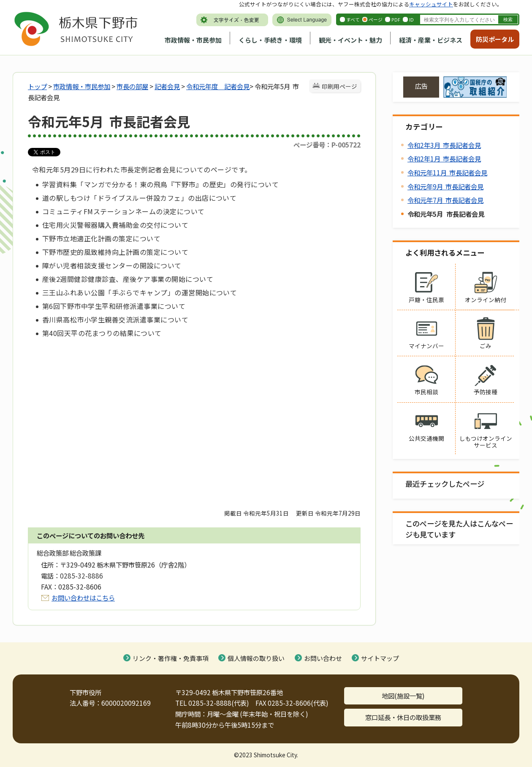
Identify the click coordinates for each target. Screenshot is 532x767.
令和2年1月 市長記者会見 (444, 158)
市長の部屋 (132, 86)
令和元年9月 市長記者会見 (445, 186)
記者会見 (167, 86)
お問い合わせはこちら (83, 598)
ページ (376, 19)
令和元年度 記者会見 (218, 86)
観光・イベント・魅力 (350, 40)
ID (411, 19)
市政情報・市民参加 (193, 40)
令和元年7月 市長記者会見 (445, 200)
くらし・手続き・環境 (270, 40)
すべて (353, 19)
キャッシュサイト (431, 4)
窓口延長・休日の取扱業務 (403, 717)
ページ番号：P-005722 (327, 145)
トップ (37, 86)
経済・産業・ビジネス (431, 40)
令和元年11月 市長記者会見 (447, 172)
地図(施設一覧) (403, 696)
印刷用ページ (339, 86)
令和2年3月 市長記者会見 (444, 145)
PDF (396, 19)
